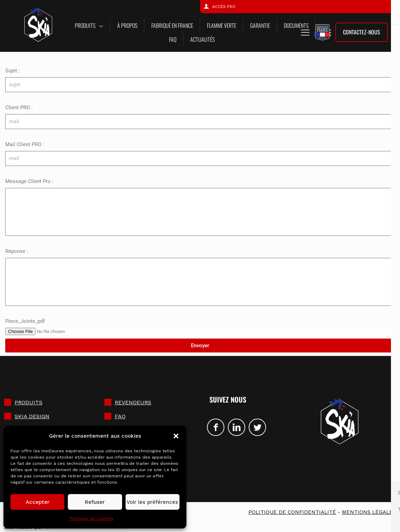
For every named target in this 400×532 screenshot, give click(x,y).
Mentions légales (369, 512)
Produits (29, 402)
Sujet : (13, 71)
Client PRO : (19, 108)
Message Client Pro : (29, 181)
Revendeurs (133, 402)
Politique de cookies (92, 518)
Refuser (95, 502)
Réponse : (17, 251)
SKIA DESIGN (32, 416)
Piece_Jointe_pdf (25, 321)
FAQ (120, 416)
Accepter (38, 502)
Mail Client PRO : (25, 144)
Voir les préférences (152, 502)
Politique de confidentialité (292, 512)
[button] (176, 436)
